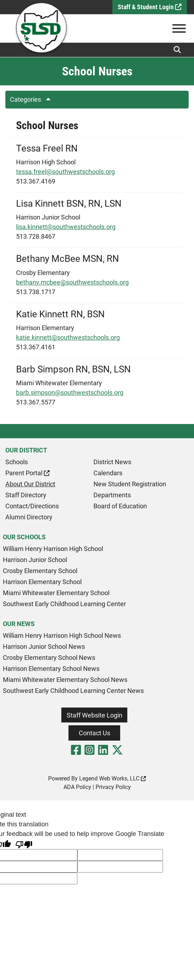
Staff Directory (26, 495)
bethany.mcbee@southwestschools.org (72, 282)
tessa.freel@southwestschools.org (65, 172)
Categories (33, 99)
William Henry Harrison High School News (62, 635)
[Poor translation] (24, 844)
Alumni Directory (29, 517)
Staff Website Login (95, 715)
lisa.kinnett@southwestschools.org (66, 227)
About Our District (30, 484)
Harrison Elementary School (42, 582)
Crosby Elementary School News (49, 658)
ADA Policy (77, 787)
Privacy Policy (113, 787)
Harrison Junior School (35, 560)
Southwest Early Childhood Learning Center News (73, 691)
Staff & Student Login (150, 7)
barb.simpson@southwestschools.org (70, 393)
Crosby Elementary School (40, 571)
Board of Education (120, 506)
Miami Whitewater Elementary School (56, 593)
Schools (17, 462)
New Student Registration (130, 484)
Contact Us (95, 733)
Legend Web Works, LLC (113, 778)
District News (112, 462)
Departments (112, 495)
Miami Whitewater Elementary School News (65, 680)
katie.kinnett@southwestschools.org (68, 337)
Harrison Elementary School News (51, 669)
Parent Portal (27, 473)
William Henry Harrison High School (53, 549)
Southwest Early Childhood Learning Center (64, 604)
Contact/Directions (32, 506)
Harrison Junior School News (44, 647)
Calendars (108, 473)
